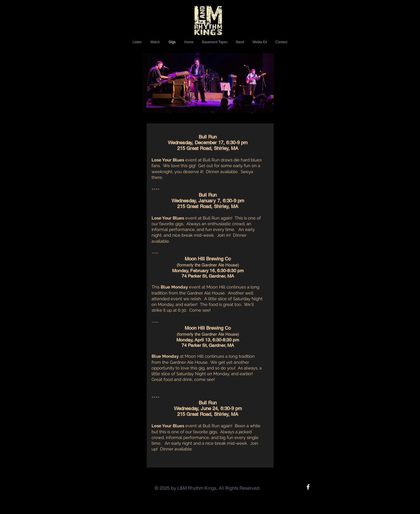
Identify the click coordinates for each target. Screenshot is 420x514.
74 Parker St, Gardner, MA (208, 276)
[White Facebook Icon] (308, 487)
